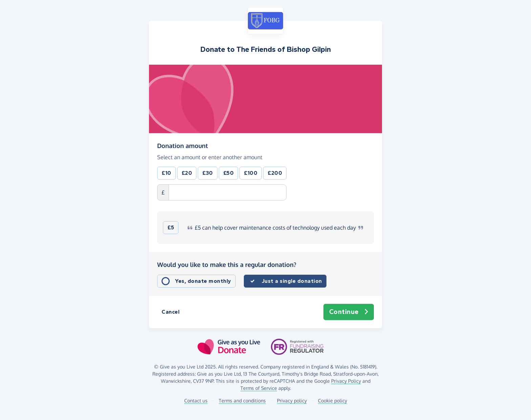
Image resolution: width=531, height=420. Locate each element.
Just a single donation (292, 281)
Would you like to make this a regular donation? (227, 265)
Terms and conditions (242, 401)
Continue (349, 312)
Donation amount (183, 146)
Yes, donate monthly (203, 281)
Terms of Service (259, 388)
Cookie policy (333, 401)
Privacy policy (292, 401)
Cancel (171, 312)
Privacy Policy (346, 381)
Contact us (196, 401)
